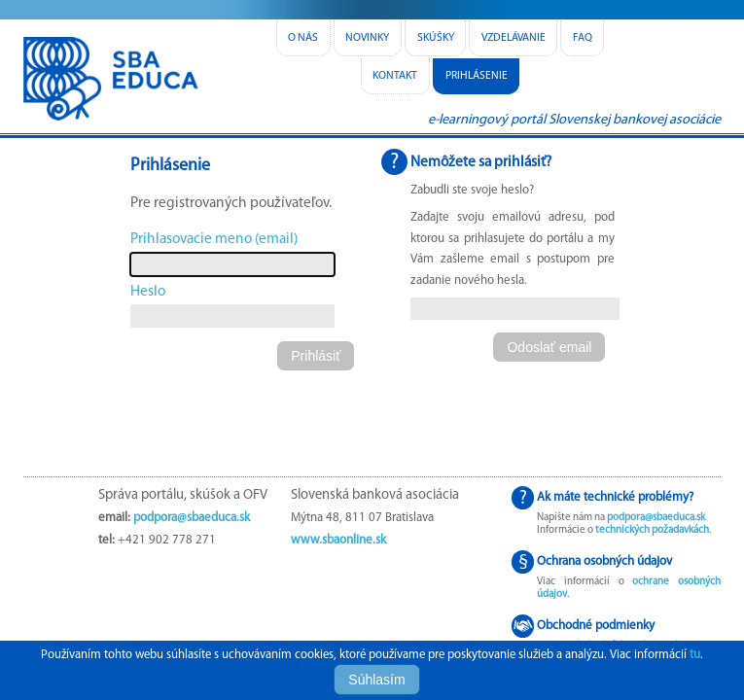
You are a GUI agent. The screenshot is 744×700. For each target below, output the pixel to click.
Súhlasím (376, 680)
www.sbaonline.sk (338, 540)
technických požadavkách (652, 530)
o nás (303, 38)
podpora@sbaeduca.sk (192, 518)
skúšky (436, 38)
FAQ (583, 38)
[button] (316, 356)
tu (695, 655)
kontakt (395, 76)
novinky (367, 38)
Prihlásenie (477, 76)
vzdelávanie (514, 38)
